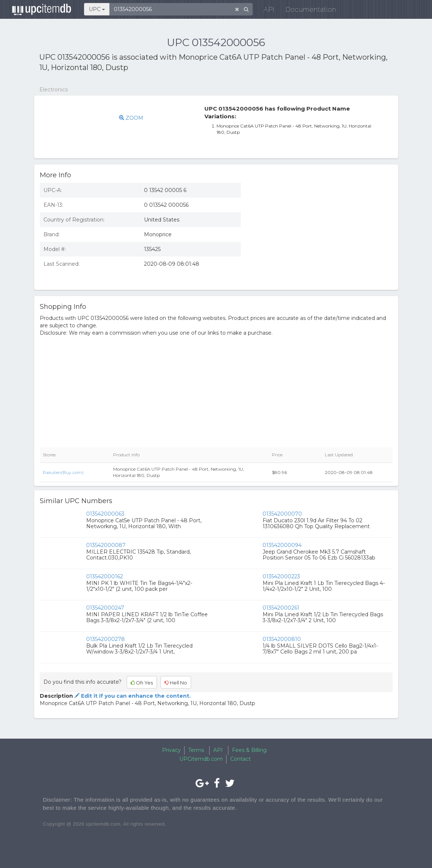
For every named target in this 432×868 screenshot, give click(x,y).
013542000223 (281, 576)
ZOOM (131, 118)
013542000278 (106, 639)
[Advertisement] (322, 231)
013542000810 (282, 639)
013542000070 (282, 514)
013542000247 (105, 608)
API (264, 11)
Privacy (171, 750)
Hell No (176, 683)
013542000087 (106, 545)
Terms (196, 750)
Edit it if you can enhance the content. (132, 696)
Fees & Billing (249, 750)
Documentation (306, 11)
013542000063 (105, 514)
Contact (240, 759)
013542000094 (282, 545)
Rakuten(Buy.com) (63, 472)
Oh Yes (142, 683)
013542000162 (105, 576)
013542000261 (281, 608)
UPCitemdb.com (201, 759)
